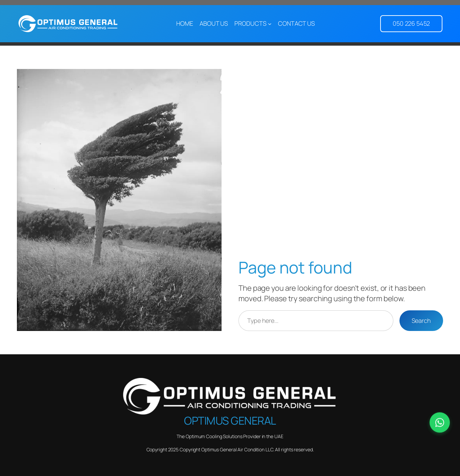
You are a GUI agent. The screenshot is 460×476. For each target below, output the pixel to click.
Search (421, 320)
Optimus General (230, 421)
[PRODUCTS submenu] (270, 24)
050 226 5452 (411, 23)
